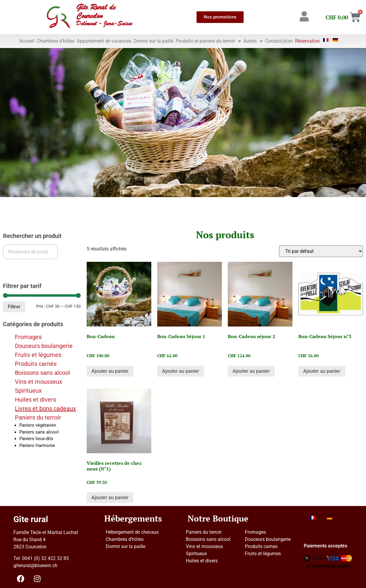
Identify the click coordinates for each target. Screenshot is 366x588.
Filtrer (14, 307)
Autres (253, 41)
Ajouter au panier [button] (110, 371)
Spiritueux (28, 391)
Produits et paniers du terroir (208, 41)
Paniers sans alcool (39, 432)
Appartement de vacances (104, 41)
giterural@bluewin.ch (35, 565)
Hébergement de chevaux (132, 532)
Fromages (28, 337)
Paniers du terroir (38, 417)
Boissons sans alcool (42, 373)
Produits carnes (261, 546)
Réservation (307, 41)
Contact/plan (279, 41)
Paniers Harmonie (37, 445)
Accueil (27, 41)
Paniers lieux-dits (36, 439)
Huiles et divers (35, 400)
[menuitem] (326, 40)
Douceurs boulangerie (44, 346)
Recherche (19, 266)
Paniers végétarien (38, 425)
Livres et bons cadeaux (45, 408)
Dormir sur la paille (154, 41)
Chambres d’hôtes (56, 41)
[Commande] (321, 251)
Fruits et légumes (38, 355)
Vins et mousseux (39, 382)
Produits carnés (36, 364)
